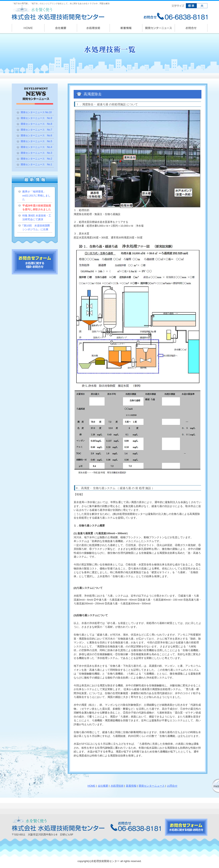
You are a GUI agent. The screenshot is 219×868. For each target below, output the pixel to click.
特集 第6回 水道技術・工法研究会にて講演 (37, 218)
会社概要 (103, 786)
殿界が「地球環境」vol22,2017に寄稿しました (37, 195)
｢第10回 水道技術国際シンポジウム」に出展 (36, 228)
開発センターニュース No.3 (36, 153)
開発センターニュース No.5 (36, 141)
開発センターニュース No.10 (36, 112)
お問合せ (172, 786)
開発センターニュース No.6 (36, 136)
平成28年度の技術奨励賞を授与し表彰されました (37, 208)
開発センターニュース (152, 786)
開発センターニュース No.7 (36, 130)
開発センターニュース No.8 (36, 124)
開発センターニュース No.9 (36, 118)
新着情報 (131, 786)
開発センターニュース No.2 (36, 159)
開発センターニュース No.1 (36, 164)
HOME (92, 786)
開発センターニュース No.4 (36, 147)
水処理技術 (117, 786)
